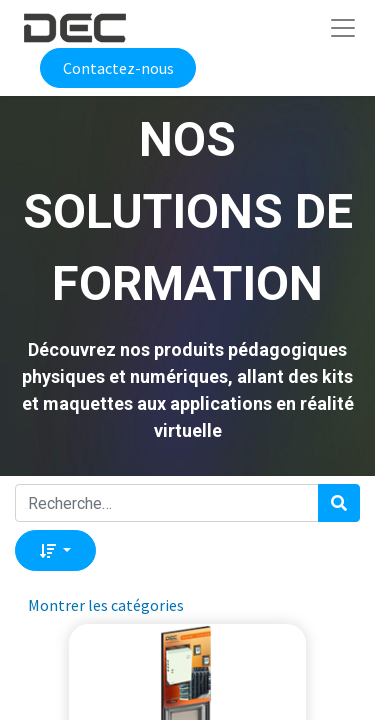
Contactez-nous (118, 68)
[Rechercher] (339, 503)
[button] (55, 550)
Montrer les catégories (106, 605)
